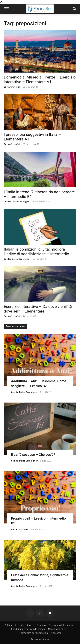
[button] (6, 9)
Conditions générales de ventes (28, 629)
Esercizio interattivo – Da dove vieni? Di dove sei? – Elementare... (38, 309)
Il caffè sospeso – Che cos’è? (33, 455)
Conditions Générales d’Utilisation (55, 625)
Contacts (56, 633)
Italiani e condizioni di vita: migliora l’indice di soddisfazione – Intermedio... (38, 252)
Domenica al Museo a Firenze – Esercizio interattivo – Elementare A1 (40, 80)
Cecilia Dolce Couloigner (17, 202)
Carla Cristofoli (12, 87)
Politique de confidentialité (19, 625)
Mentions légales (57, 629)
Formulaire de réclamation (34, 633)
